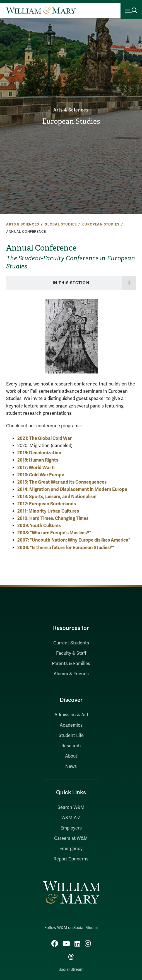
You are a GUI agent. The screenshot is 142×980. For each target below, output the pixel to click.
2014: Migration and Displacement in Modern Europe (72, 489)
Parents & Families (71, 664)
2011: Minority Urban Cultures (48, 511)
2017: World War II (36, 468)
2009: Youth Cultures (39, 526)
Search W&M (71, 807)
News (71, 766)
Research (71, 746)
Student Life (71, 736)
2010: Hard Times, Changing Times (53, 518)
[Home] (41, 11)
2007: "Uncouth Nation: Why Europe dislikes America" (74, 540)
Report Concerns (71, 859)
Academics (71, 725)
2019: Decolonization (39, 453)
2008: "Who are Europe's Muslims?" (54, 533)
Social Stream (71, 970)
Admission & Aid (71, 715)
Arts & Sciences (71, 110)
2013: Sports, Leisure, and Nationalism (57, 497)
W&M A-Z (71, 818)
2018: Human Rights (38, 460)
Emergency (71, 849)
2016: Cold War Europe (41, 475)
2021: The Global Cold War (44, 438)
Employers (71, 828)
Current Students (71, 643)
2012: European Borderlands (47, 504)
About (71, 756)
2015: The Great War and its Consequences (62, 482)
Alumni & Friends (71, 674)
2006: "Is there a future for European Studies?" (66, 548)
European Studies (71, 121)
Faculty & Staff (71, 653)
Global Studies (61, 224)
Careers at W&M (71, 838)
